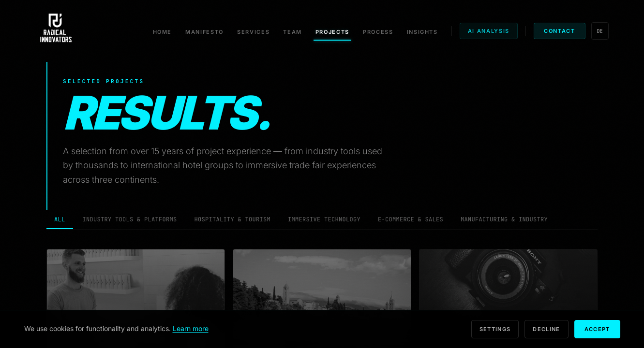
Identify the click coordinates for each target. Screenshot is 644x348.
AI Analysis (489, 31)
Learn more (191, 328)
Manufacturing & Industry (504, 219)
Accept (597, 329)
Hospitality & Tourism (233, 219)
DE (600, 31)
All (60, 222)
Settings (495, 329)
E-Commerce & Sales (411, 219)
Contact (560, 31)
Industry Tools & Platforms (130, 219)
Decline (546, 329)
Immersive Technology (324, 219)
